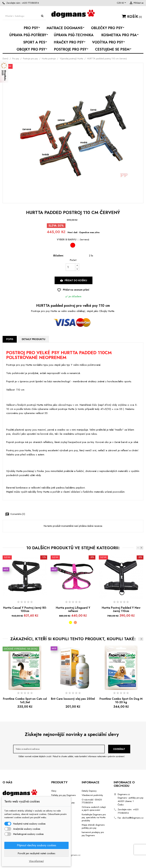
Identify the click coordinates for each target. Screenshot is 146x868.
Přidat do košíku (74, 280)
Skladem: (58, 256)
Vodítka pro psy (108, 42)
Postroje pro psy (70, 49)
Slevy (54, 791)
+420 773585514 (30, 3)
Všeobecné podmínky (92, 795)
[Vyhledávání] (24, 16)
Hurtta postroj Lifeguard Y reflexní (73, 609)
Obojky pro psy (31, 49)
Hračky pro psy (69, 42)
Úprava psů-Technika (74, 35)
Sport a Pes (34, 42)
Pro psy (31, 28)
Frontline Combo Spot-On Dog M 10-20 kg (121, 700)
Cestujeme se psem (112, 49)
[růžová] (75, 622)
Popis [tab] (10, 339)
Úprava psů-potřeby (28, 35)
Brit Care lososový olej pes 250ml (73, 699)
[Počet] (70, 267)
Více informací (36, 861)
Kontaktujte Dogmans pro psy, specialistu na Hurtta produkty (94, 817)
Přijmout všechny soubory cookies (37, 845)
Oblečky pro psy (107, 28)
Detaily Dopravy (89, 791)
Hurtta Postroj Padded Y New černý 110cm (121, 609)
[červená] (73, 246)
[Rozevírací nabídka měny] (122, 3)
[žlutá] (70, 622)
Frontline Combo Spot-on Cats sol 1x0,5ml (25, 700)
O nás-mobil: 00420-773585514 (92, 801)
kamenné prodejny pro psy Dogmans (93, 834)
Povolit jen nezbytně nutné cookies (37, 853)
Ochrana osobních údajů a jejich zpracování (94, 809)
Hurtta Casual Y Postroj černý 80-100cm (25, 609)
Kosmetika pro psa (119, 35)
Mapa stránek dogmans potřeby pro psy (93, 826)
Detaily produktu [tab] (34, 339)
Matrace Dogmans (65, 28)
